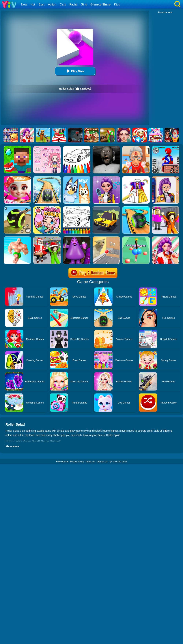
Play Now (75, 71)
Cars (63, 4)
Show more (12, 446)
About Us (90, 462)
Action (52, 4)
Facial (73, 4)
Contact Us (102, 462)
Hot (33, 4)
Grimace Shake (100, 4)
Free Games (62, 462)
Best (42, 4)
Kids (117, 4)
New (24, 4)
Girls (84, 4)
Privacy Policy (77, 462)
